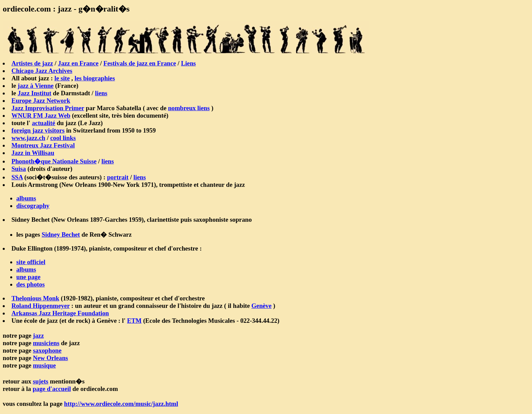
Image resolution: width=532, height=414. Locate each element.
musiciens (46, 343)
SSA (17, 177)
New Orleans (50, 358)
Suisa (19, 169)
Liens (188, 63)
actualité (44, 123)
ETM (135, 321)
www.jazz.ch (28, 138)
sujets (41, 381)
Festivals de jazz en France (140, 63)
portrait (118, 177)
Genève (261, 306)
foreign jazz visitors (38, 130)
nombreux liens (189, 108)
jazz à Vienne (36, 86)
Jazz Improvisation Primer (48, 108)
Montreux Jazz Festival (43, 145)
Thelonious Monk (35, 298)
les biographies (95, 78)
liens (101, 93)
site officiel (31, 262)
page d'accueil (52, 389)
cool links (63, 138)
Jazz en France (78, 63)
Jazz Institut (34, 93)
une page (28, 277)
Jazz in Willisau (33, 153)
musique (44, 365)
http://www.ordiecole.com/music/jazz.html (121, 404)
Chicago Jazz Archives (42, 71)
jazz (38, 336)
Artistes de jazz (32, 63)
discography (33, 206)
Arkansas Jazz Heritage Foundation (60, 313)
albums (26, 198)
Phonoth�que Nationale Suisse (54, 161)
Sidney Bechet (61, 234)
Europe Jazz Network (41, 101)
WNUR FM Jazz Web (41, 115)
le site (62, 78)
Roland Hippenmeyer (41, 306)
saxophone (47, 350)
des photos (31, 284)
